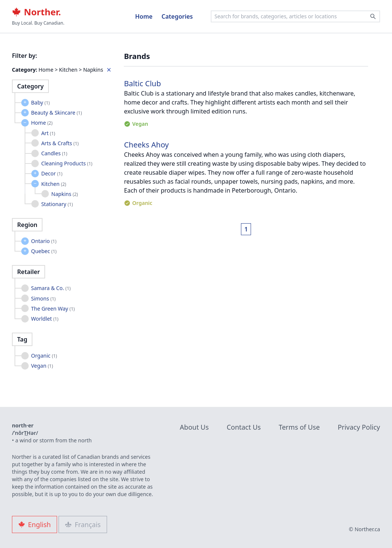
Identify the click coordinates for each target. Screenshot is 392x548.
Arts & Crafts (60, 143)
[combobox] (295, 16)
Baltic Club (142, 83)
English (35, 524)
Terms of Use (299, 427)
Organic (44, 356)
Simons (43, 298)
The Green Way (53, 309)
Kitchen (54, 184)
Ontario (44, 241)
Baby (40, 102)
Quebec (44, 251)
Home (144, 16)
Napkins (65, 194)
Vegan (42, 366)
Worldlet (45, 319)
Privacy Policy (359, 427)
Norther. (36, 12)
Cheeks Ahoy (146, 145)
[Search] (373, 16)
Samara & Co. (51, 288)
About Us (194, 427)
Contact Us (244, 427)
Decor (52, 173)
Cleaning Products (67, 163)
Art (48, 133)
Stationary (57, 204)
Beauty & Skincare (56, 113)
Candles (54, 153)
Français (83, 524)
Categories (177, 16)
